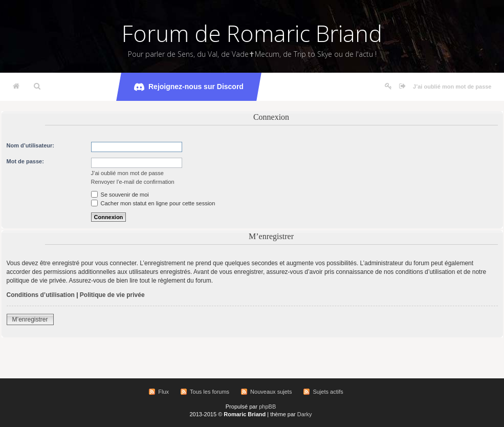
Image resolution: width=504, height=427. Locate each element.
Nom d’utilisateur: (31, 145)
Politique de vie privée (112, 295)
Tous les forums (210, 392)
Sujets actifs (328, 392)
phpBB (267, 407)
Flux (163, 392)
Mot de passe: (25, 161)
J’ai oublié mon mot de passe (452, 87)
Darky (305, 414)
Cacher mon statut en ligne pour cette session (153, 203)
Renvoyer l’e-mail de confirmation (133, 182)
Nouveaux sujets (271, 392)
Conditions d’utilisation (41, 295)
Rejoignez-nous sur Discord (189, 87)
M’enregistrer (30, 319)
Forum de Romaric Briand (252, 33)
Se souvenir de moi (120, 195)
